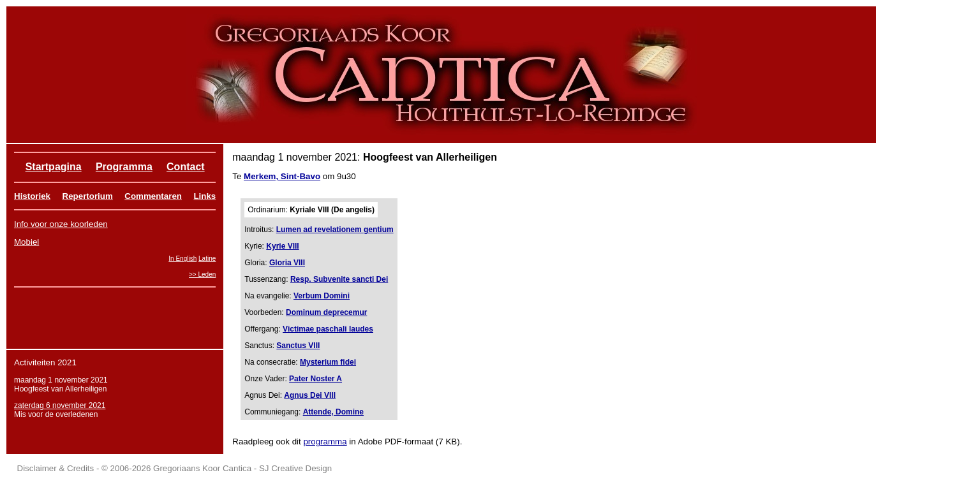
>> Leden (202, 274)
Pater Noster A (316, 379)
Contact (186, 167)
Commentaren (153, 196)
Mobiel (26, 242)
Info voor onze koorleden (61, 224)
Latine (207, 259)
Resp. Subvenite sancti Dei (339, 279)
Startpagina (54, 167)
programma (325, 442)
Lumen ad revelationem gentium (335, 230)
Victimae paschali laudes (328, 329)
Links (204, 196)
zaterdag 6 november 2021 (60, 405)
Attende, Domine (333, 412)
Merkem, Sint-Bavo (282, 176)
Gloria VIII (287, 263)
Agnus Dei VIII (310, 395)
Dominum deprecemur (326, 312)
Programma (124, 167)
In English (182, 259)
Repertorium (88, 196)
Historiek (32, 196)
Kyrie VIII (282, 246)
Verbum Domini (322, 296)
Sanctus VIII (298, 346)
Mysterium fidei (328, 362)
